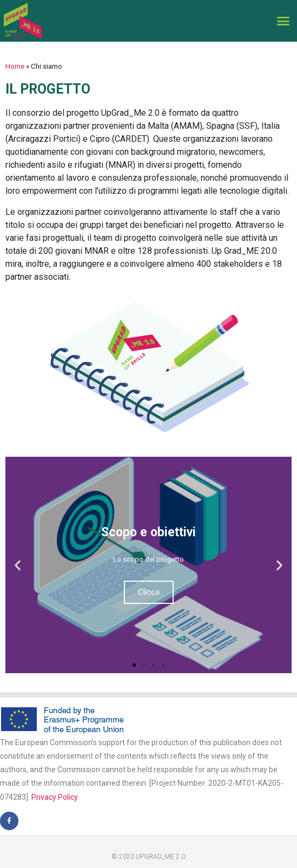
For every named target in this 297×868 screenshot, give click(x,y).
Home (15, 66)
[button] (283, 21)
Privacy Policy (55, 797)
